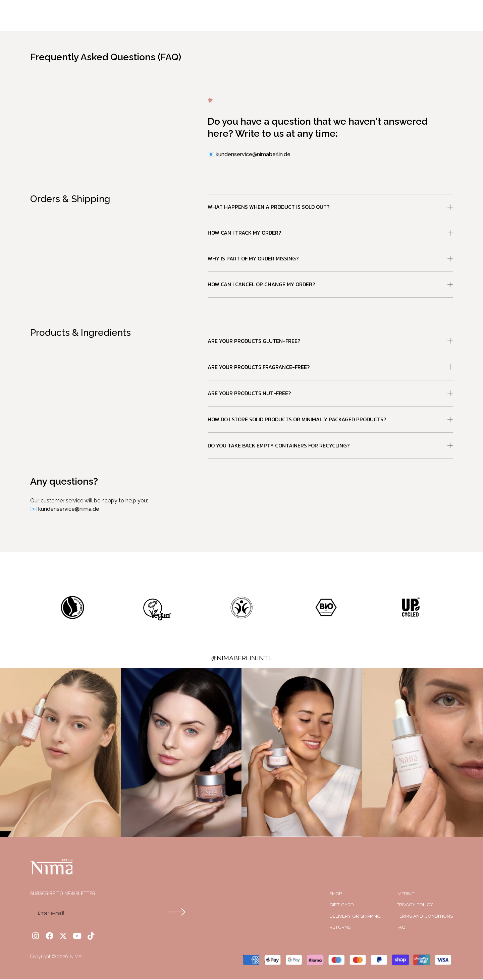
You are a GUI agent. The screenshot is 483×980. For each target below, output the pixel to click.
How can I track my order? (244, 233)
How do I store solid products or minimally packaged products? (297, 421)
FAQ (401, 929)
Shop (240, 15)
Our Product (203, 15)
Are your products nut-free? (249, 394)
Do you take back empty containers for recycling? (279, 447)
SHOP (336, 895)
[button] (330, 207)
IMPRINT (406, 895)
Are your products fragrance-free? (259, 368)
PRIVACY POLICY (415, 906)
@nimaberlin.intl (242, 659)
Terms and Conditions (425, 917)
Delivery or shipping (355, 917)
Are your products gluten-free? (254, 342)
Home (165, 15)
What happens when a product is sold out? (269, 207)
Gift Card (342, 906)
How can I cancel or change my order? (261, 286)
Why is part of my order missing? (253, 259)
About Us (272, 15)
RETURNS (340, 929)
